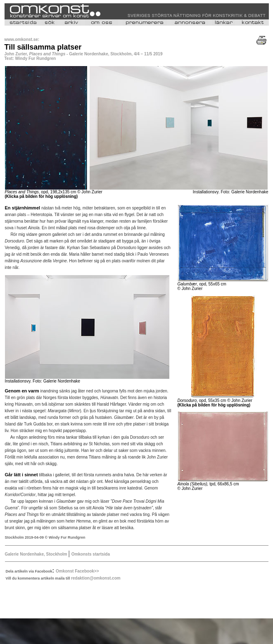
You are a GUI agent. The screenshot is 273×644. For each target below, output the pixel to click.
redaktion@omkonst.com (96, 578)
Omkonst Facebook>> (77, 571)
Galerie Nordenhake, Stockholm (37, 554)
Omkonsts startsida (91, 554)
